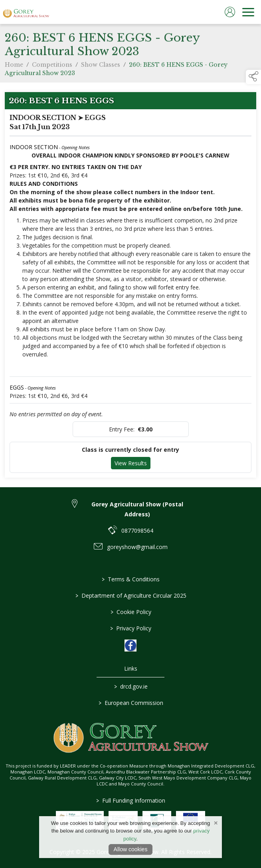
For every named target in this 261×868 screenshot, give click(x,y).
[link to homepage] (26, 12)
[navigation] (248, 12)
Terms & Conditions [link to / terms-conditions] (131, 579)
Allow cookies (131, 849)
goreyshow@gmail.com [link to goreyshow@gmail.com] (137, 547)
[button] (253, 77)
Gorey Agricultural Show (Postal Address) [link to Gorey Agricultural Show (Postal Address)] (137, 509)
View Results (131, 463)
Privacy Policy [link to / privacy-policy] (131, 628)
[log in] (230, 12)
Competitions (52, 68)
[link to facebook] (130, 646)
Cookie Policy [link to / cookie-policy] (130, 612)
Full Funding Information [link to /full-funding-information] (131, 800)
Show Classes (101, 68)
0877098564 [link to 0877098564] (137, 530)
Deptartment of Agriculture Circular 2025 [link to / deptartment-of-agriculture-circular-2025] (130, 595)
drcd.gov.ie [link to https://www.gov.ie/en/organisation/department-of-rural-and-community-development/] (130, 686)
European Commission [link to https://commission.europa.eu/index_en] (130, 703)
